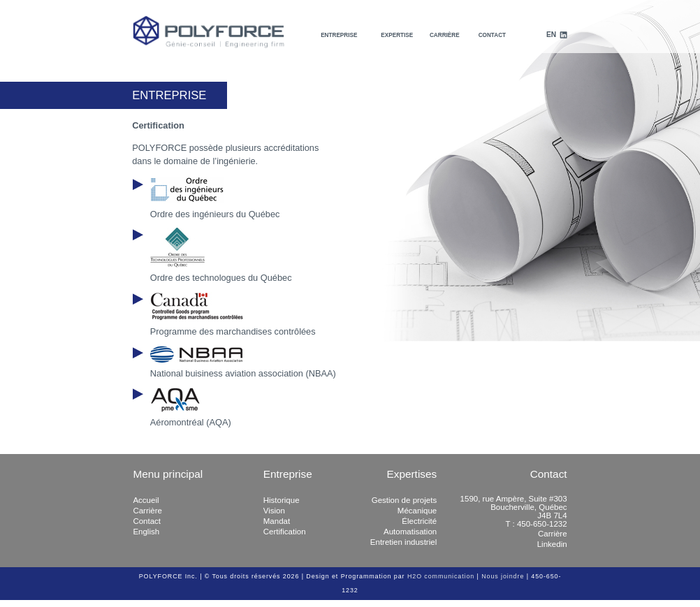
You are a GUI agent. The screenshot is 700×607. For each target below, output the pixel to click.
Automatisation (410, 532)
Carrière (445, 35)
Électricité (419, 521)
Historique (282, 500)
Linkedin (552, 544)
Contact (492, 35)
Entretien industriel (403, 542)
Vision (274, 511)
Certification (285, 532)
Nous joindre (503, 576)
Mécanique (417, 511)
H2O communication (441, 576)
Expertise (397, 35)
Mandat (277, 521)
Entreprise (339, 35)
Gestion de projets (404, 500)
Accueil (146, 500)
